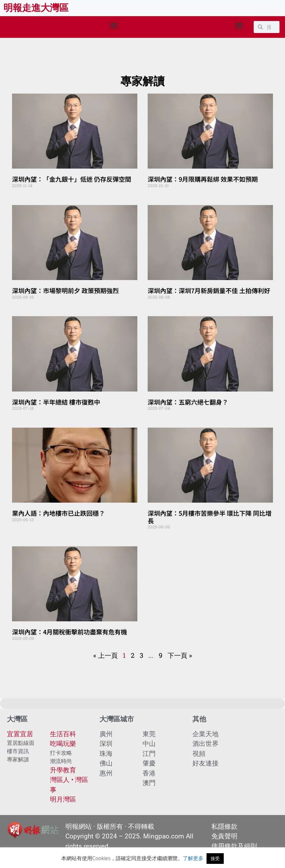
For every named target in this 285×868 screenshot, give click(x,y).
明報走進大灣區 (36, 8)
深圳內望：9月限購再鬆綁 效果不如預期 (203, 179)
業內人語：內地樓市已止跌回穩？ (59, 513)
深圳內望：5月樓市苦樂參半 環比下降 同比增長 (210, 517)
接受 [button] (215, 858)
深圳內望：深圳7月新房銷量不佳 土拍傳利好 (209, 290)
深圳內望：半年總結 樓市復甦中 (56, 402)
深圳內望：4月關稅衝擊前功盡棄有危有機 (70, 632)
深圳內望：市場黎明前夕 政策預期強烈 (65, 290)
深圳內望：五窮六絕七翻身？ (188, 402)
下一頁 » (180, 655)
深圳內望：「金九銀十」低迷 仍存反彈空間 (72, 179)
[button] (114, 25)
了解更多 (193, 858)
